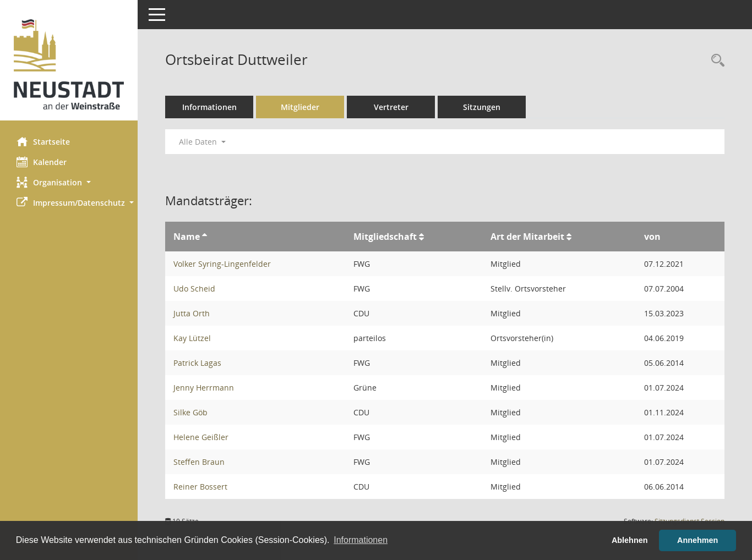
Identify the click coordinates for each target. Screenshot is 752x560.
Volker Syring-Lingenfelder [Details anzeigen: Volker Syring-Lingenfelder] (222, 264)
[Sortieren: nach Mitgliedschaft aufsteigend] (421, 237)
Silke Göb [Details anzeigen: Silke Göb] (190, 412)
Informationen (209, 107)
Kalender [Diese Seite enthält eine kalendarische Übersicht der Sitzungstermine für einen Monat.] (42, 162)
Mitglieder (300, 107)
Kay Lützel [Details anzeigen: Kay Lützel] (192, 338)
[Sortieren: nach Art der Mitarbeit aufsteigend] (569, 237)
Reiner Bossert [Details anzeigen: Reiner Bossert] (200, 487)
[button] (69, 182)
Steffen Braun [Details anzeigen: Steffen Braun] (199, 462)
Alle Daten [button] (202, 142)
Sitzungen (482, 107)
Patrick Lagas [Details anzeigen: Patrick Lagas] (197, 363)
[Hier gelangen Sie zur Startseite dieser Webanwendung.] (69, 64)
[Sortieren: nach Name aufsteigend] (205, 237)
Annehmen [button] (697, 540)
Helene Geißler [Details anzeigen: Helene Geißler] (201, 437)
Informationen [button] (361, 540)
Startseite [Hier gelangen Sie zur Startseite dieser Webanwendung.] (43, 141)
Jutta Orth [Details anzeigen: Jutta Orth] (192, 313)
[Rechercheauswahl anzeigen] (715, 61)
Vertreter (391, 107)
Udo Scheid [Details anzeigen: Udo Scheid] (194, 289)
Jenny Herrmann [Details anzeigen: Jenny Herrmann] (204, 388)
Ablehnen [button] (630, 540)
